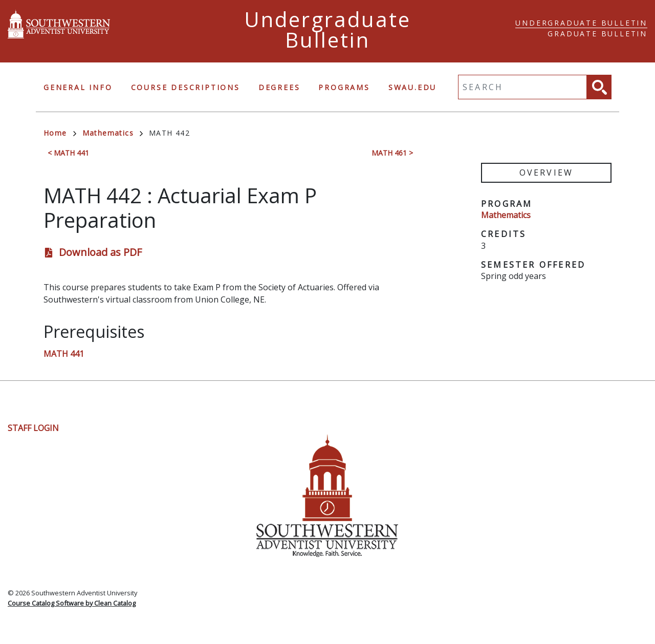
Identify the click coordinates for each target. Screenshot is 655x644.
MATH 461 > (392, 153)
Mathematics (113, 133)
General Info (78, 87)
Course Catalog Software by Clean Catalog (72, 603)
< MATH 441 (68, 153)
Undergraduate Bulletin (581, 23)
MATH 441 (64, 354)
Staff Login (33, 428)
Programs (344, 87)
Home (60, 133)
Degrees (279, 87)
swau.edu (412, 87)
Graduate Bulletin (597, 34)
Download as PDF (100, 252)
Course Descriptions (185, 87)
